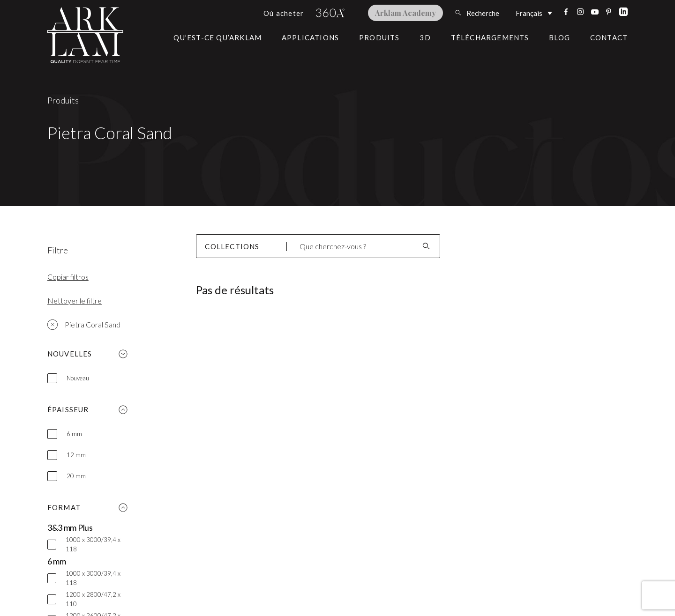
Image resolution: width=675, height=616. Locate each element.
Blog (559, 37)
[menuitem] (534, 13)
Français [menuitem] (529, 14)
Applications (310, 37)
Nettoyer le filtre (75, 301)
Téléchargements (490, 37)
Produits (379, 37)
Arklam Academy (405, 13)
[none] (534, 13)
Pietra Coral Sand (84, 325)
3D (425, 37)
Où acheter (284, 13)
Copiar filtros (68, 277)
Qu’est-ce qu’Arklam (217, 37)
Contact (609, 37)
